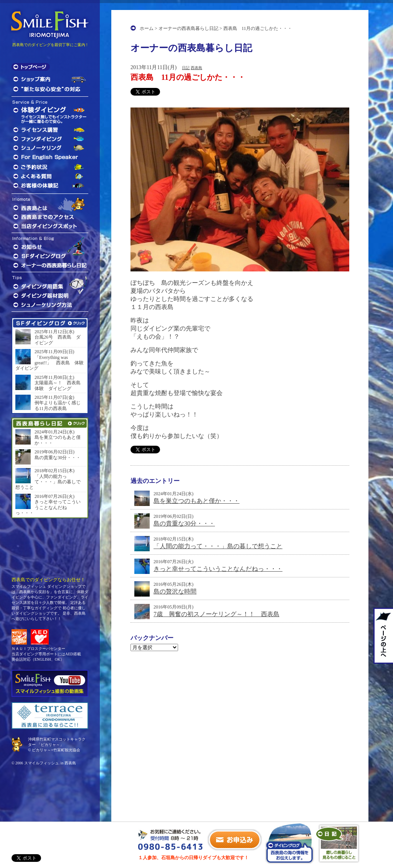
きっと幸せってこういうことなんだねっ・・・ (218, 569)
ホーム (147, 28)
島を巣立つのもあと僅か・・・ (196, 501)
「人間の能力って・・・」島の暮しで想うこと (218, 546)
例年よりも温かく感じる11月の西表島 (58, 405)
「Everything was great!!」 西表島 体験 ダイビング (50, 363)
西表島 (196, 68)
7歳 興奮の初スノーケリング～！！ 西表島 (216, 614)
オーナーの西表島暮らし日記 (188, 28)
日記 (186, 68)
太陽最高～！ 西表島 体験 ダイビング (59, 385)
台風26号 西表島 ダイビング (58, 340)
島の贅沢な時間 (175, 591)
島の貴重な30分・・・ (184, 523)
